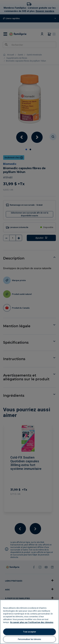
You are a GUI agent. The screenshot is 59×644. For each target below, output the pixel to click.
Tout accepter (29, 632)
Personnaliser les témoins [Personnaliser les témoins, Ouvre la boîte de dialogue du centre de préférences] (29, 639)
